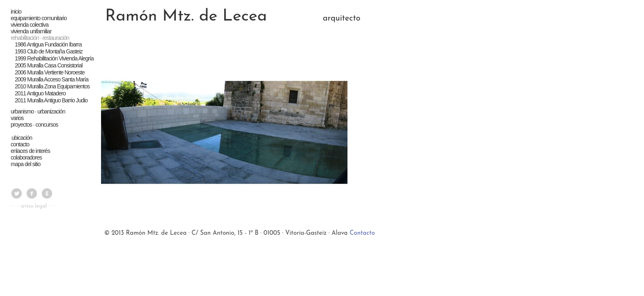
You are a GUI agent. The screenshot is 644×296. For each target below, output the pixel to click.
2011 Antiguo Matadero (40, 93)
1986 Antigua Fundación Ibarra (48, 44)
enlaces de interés (31, 151)
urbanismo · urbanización (38, 111)
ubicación (22, 138)
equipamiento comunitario (39, 18)
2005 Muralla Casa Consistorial (49, 65)
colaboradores (27, 157)
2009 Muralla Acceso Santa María (52, 79)
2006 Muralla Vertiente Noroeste (50, 72)
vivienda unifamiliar (31, 31)
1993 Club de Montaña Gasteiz (49, 51)
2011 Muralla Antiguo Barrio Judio (51, 100)
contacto (20, 144)
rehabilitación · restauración (40, 38)
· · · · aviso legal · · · (33, 206)
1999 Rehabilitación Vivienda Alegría (54, 58)
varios (17, 118)
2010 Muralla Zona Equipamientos (52, 86)
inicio (16, 12)
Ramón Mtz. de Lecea (186, 16)
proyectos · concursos (35, 125)
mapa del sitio (26, 164)
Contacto (362, 233)
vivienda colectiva (30, 25)
